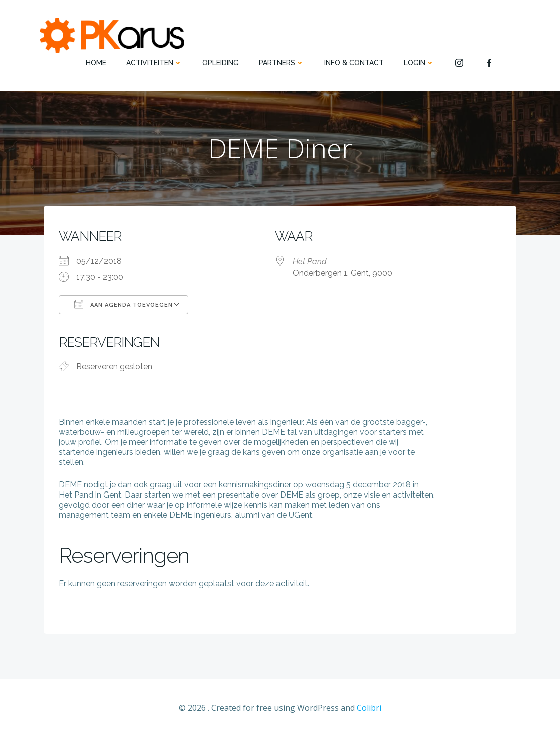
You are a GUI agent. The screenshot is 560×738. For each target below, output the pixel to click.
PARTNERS (282, 63)
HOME (96, 63)
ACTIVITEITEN (154, 63)
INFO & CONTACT (354, 63)
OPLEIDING (221, 63)
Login (419, 63)
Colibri (369, 708)
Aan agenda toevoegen (123, 304)
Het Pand (310, 261)
